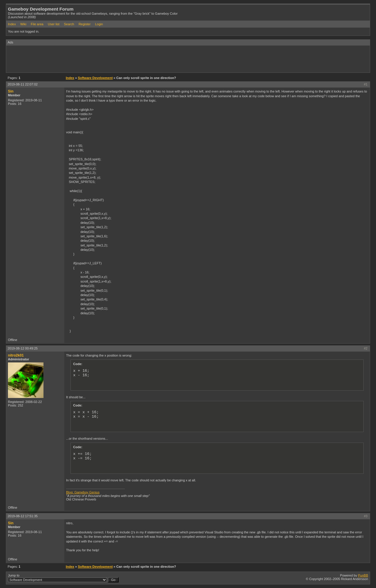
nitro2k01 (16, 355)
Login (99, 24)
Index (12, 24)
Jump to (63, 578)
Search (69, 24)
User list (54, 24)
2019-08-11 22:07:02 (23, 84)
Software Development (95, 78)
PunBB (363, 575)
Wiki (23, 24)
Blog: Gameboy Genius (83, 492)
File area (37, 24)
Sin (11, 91)
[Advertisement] (113, 59)
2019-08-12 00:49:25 (23, 348)
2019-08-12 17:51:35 (23, 516)
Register (84, 24)
